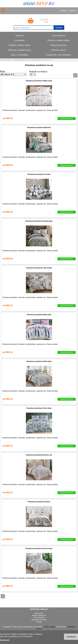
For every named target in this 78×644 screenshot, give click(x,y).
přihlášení (64, 11)
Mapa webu (39, 613)
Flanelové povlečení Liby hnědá (39, 268)
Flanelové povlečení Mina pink (39, 315)
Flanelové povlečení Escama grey (39, 221)
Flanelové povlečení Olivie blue (39, 361)
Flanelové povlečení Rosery (39, 502)
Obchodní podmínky (39, 620)
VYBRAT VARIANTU (67, 119)
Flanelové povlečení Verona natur (39, 548)
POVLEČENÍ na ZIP (21, 60)
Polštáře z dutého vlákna (19, 45)
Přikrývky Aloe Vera (58, 45)
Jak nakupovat (39, 617)
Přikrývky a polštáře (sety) (20, 50)
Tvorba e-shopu (49, 627)
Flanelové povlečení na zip (41, 60)
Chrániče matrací (58, 50)
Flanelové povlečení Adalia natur (39, 81)
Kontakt (39, 622)
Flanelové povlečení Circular (39, 174)
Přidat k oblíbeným (39, 615)
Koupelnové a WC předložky (58, 55)
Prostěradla (20, 40)
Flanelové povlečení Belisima (39, 127)
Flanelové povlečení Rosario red (39, 455)
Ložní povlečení (58, 36)
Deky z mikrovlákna (19, 55)
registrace (72, 11)
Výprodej (19, 36)
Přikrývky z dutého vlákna (58, 40)
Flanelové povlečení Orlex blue (39, 408)
